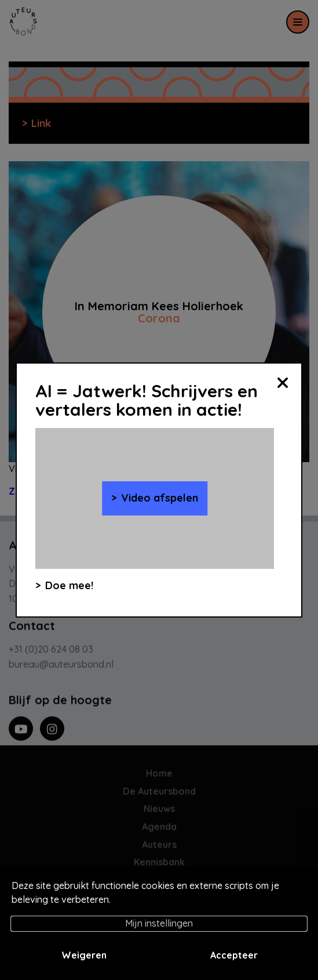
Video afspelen (160, 498)
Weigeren (84, 955)
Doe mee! (69, 585)
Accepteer (234, 955)
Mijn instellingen (159, 923)
